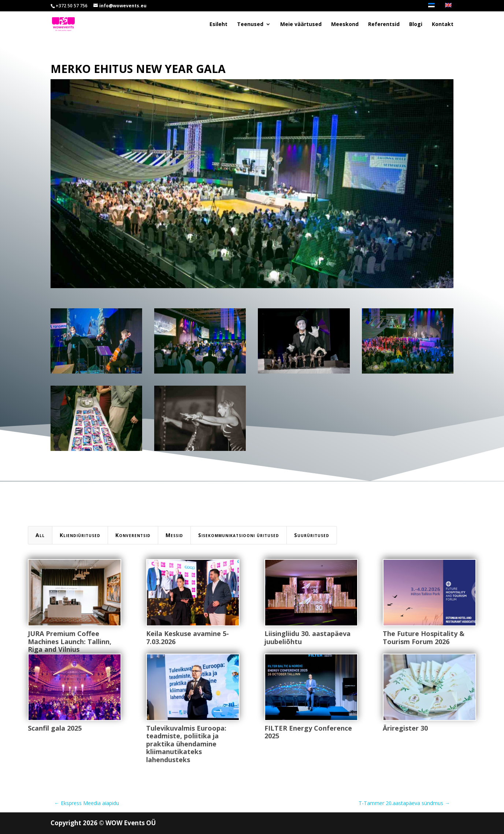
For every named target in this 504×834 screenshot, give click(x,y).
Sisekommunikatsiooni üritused (239, 535)
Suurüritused (312, 535)
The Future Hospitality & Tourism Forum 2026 (423, 638)
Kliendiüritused (80, 535)
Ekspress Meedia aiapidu (87, 803)
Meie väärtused (301, 25)
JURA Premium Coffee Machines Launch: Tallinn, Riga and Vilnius (69, 641)
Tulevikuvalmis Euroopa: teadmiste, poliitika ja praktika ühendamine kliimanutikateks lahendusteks (186, 744)
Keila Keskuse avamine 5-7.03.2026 (187, 638)
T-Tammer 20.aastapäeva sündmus (404, 803)
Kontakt (443, 25)
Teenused (250, 25)
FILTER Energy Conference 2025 (308, 732)
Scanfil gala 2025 (54, 728)
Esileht (218, 25)
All (40, 535)
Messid (174, 535)
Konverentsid (133, 535)
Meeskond (345, 25)
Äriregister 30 (405, 728)
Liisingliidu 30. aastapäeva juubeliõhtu (307, 638)
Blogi (416, 25)
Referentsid (384, 25)
